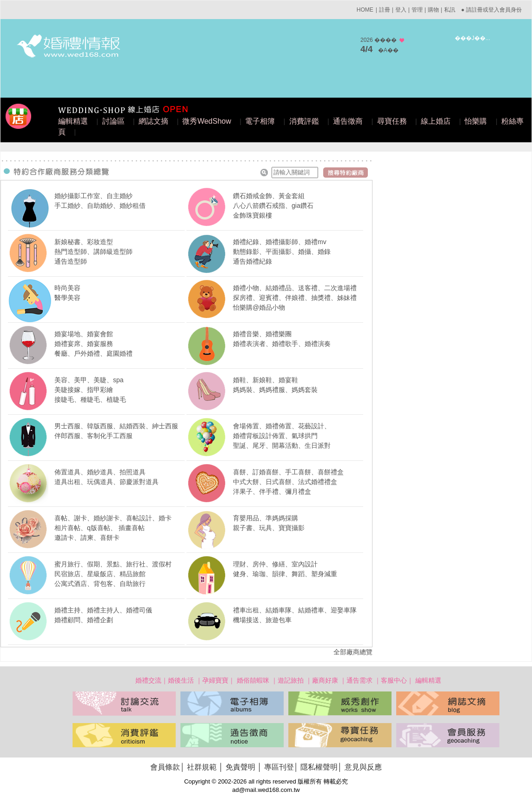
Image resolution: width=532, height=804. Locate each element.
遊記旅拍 (291, 680)
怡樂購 (476, 121)
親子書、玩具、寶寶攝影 (269, 528)
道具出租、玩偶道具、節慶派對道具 (106, 482)
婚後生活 (181, 680)
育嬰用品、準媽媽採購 (266, 518)
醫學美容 (67, 298)
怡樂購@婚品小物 (259, 307)
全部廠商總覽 (353, 652)
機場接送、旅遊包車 (262, 620)
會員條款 (165, 767)
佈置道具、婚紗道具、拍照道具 (100, 472)
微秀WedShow (207, 121)
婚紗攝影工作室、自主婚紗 (93, 196)
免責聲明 (240, 767)
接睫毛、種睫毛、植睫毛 (90, 399)
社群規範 (202, 767)
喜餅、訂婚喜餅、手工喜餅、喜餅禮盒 (288, 472)
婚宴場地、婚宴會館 (84, 334)
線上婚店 (436, 121)
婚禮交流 (148, 680)
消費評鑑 (304, 121)
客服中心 (394, 680)
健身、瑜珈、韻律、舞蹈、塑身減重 (285, 574)
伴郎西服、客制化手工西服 (93, 436)
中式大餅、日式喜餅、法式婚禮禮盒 (285, 482)
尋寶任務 (392, 121)
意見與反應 (363, 767)
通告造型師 (71, 261)
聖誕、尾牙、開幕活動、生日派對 (282, 445)
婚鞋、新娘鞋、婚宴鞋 (266, 380)
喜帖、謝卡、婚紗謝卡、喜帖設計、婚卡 (113, 518)
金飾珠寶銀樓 (253, 215)
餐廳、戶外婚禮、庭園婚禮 (93, 353)
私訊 (450, 10)
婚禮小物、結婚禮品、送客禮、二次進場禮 (295, 288)
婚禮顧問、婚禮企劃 (84, 620)
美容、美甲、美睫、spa (89, 380)
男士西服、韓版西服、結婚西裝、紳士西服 (116, 426)
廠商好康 (325, 680)
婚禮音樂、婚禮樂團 (262, 334)
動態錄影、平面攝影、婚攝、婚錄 (282, 252)
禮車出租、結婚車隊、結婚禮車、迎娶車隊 (295, 610)
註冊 (385, 10)
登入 (401, 10)
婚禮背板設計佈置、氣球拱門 (275, 436)
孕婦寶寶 (215, 680)
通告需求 (359, 680)
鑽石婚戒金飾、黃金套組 (269, 196)
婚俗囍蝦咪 (253, 680)
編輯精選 (73, 121)
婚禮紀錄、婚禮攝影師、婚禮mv (280, 242)
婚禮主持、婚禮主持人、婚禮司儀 (103, 610)
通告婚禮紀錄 (253, 261)
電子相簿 (260, 121)
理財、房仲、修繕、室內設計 (275, 564)
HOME (365, 10)
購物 (433, 10)
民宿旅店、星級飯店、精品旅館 (100, 574)
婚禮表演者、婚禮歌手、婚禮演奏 (282, 344)
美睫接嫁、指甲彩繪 (84, 390)
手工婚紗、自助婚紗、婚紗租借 (100, 206)
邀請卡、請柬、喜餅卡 (87, 538)
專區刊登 (279, 767)
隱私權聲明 (319, 767)
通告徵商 (348, 121)
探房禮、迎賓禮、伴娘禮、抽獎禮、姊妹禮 (295, 298)
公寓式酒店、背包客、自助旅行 (100, 584)
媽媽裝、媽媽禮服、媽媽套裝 (275, 390)
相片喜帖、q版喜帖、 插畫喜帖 (100, 528)
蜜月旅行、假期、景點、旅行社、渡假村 (113, 564)
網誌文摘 (153, 121)
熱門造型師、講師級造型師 (93, 252)
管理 (417, 10)
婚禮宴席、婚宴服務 (84, 344)
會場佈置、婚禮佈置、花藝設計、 (282, 426)
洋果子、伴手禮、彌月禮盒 (272, 492)
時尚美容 (67, 288)
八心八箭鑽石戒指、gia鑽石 (273, 206)
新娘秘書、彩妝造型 (84, 242)
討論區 (113, 121)
